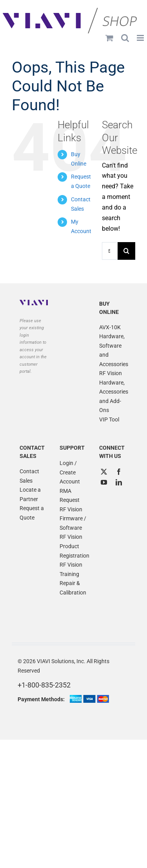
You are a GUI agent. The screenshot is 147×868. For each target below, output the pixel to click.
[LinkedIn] (119, 482)
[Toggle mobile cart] (109, 38)
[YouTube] (104, 482)
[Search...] (110, 251)
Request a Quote (32, 513)
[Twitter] (104, 472)
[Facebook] (119, 472)
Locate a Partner (30, 494)
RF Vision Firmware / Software (73, 519)
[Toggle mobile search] (125, 38)
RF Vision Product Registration (74, 546)
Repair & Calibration (73, 588)
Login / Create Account (70, 472)
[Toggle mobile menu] (141, 38)
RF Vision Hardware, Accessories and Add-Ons (113, 392)
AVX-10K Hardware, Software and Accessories (113, 346)
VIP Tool (109, 419)
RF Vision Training (71, 569)
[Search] (126, 251)
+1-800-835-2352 (44, 685)
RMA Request (70, 496)
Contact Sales (29, 476)
